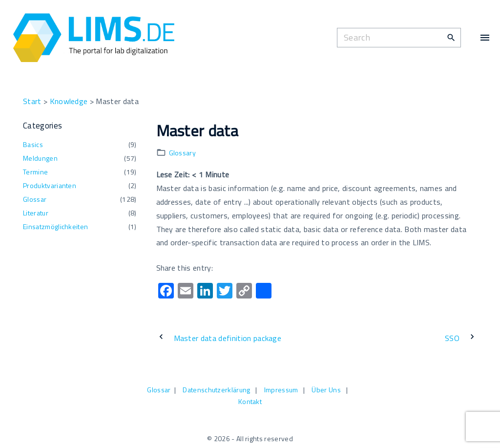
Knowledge (69, 101)
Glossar (35, 199)
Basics (33, 144)
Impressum (281, 390)
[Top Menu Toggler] (485, 38)
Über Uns (326, 390)
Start (32, 101)
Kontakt (250, 401)
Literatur (36, 213)
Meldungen (40, 158)
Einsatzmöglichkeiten (55, 226)
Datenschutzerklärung (216, 390)
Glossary (183, 153)
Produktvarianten (50, 185)
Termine (35, 172)
